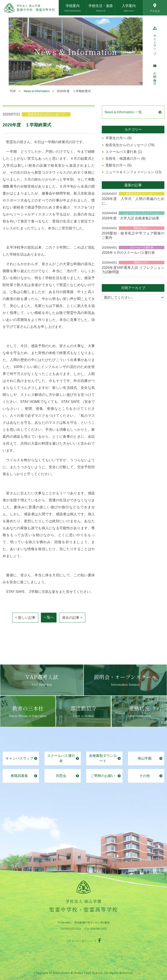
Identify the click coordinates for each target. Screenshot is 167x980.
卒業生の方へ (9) (119, 138)
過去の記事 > (72, 618)
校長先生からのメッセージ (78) (130, 145)
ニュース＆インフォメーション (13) (133, 172)
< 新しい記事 (25, 618)
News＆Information (37, 91)
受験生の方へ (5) (119, 165)
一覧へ (49, 617)
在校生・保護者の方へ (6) (125, 159)
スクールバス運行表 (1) (124, 152)
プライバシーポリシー (79, 941)
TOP (13, 91)
